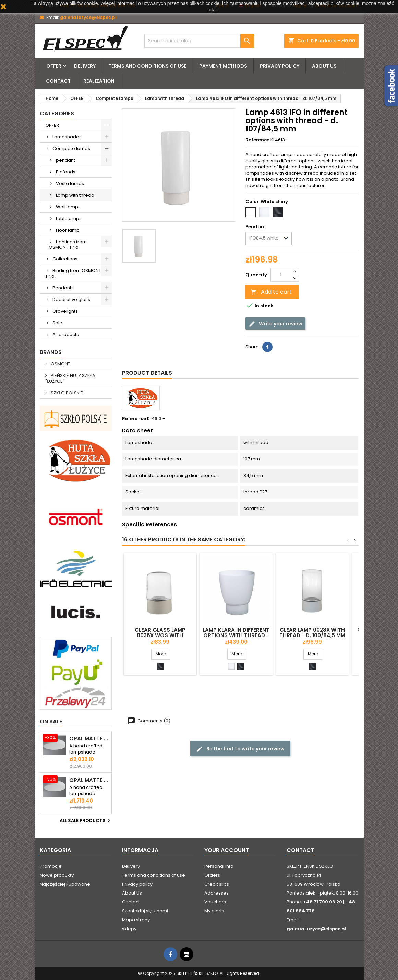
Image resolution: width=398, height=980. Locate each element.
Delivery (85, 66)
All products (66, 334)
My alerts (214, 911)
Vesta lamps (70, 183)
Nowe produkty (57, 875)
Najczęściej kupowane (65, 884)
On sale (51, 721)
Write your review (275, 323)
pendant (65, 160)
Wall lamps (68, 207)
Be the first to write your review (240, 749)
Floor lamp (68, 230)
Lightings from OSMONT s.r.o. (68, 244)
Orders (212, 875)
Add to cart (271, 292)
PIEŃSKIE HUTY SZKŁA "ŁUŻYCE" (70, 378)
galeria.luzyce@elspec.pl (88, 17)
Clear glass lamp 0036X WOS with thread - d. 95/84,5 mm (160, 635)
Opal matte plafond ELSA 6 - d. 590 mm (89, 739)
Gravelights (65, 311)
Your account (227, 850)
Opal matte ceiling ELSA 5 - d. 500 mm (89, 780)
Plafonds (66, 172)
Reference (257, 140)
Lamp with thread (75, 195)
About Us (324, 66)
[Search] (199, 41)
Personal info (219, 866)
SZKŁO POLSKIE (66, 393)
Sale (57, 323)
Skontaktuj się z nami (145, 911)
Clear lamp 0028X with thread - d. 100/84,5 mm (312, 633)
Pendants (63, 288)
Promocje (51, 866)
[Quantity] (281, 275)
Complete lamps (71, 148)
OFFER (54, 66)
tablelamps (69, 218)
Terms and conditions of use (147, 66)
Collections (65, 259)
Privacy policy (280, 66)
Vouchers (215, 902)
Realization (99, 81)
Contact (58, 81)
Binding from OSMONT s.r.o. (73, 273)
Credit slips (217, 884)
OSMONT (60, 364)
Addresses (216, 893)
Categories (57, 113)
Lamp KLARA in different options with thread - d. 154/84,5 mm (236, 635)
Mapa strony (136, 920)
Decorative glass (71, 299)
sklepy (129, 929)
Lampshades (67, 137)
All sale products (86, 821)
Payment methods (223, 66)
